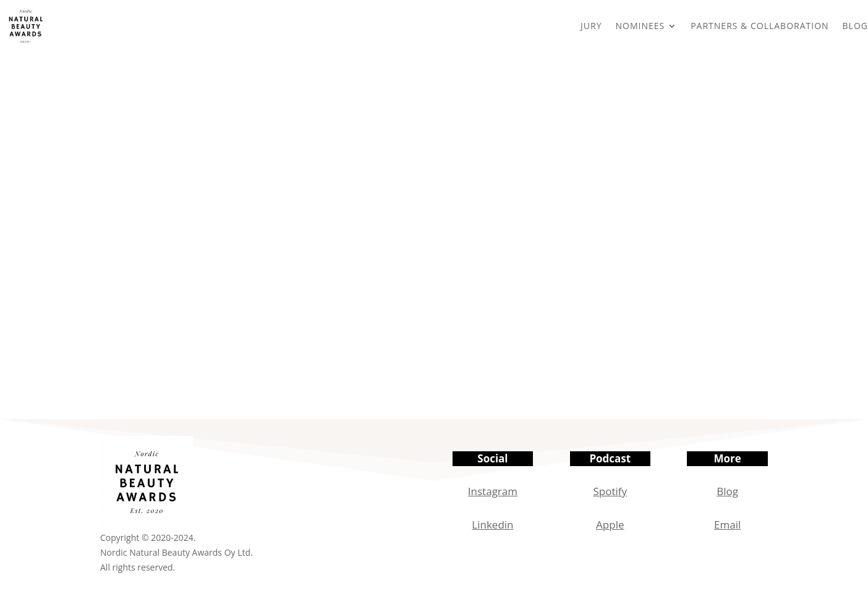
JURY (591, 26)
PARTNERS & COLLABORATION (759, 26)
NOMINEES (640, 26)
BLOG (855, 26)
